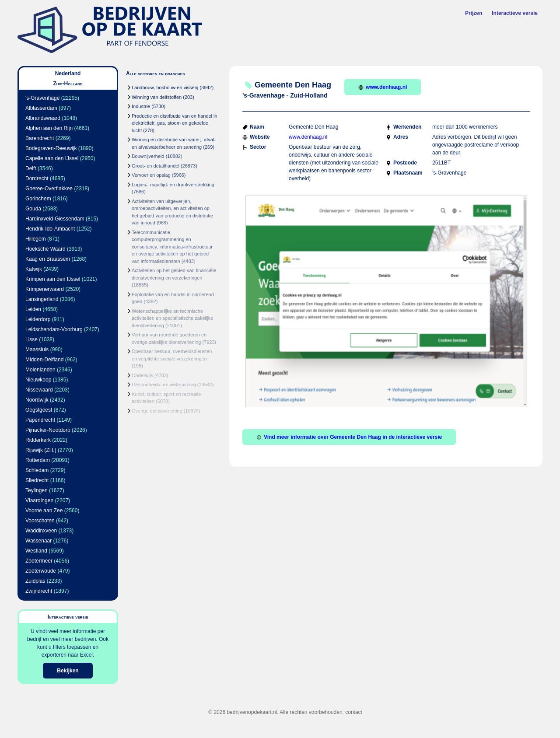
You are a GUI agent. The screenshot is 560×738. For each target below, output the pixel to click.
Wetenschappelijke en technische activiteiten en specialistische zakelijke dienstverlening (172, 318)
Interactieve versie (515, 13)
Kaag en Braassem (48, 259)
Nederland (68, 73)
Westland (36, 551)
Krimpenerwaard (45, 289)
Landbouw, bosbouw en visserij (165, 87)
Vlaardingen (39, 500)
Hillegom (36, 239)
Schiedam (37, 470)
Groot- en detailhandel (156, 166)
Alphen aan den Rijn (49, 128)
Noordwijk (37, 400)
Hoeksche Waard (45, 249)
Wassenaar (38, 541)
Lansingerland (42, 299)
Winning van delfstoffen (157, 97)
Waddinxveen (41, 531)
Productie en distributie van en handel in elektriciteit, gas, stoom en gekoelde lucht (175, 123)
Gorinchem (38, 199)
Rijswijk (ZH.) (41, 450)
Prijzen (474, 13)
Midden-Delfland (44, 360)
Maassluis (37, 350)
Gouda (33, 209)
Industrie (141, 106)
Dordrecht (37, 178)
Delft (31, 168)
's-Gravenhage (42, 98)
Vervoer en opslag (151, 175)
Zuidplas (35, 581)
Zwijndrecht (39, 591)
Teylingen (37, 490)
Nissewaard (39, 390)
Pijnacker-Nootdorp (48, 430)
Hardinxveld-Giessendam (55, 219)
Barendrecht (40, 138)
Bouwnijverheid (148, 156)
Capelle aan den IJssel (52, 158)
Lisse (31, 339)
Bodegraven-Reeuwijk (51, 148)
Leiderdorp (38, 319)
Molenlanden (40, 370)
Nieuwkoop (38, 380)
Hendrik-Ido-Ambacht (50, 229)
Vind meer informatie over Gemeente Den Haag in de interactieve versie (349, 437)
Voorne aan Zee (44, 511)
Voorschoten (40, 521)
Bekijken (68, 671)
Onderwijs (142, 375)
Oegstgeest (39, 410)
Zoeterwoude (41, 571)
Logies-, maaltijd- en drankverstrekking (173, 185)
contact (354, 712)
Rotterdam (38, 460)
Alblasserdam (41, 108)
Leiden (33, 309)
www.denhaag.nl (383, 87)
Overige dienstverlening (157, 411)
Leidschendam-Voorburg (54, 329)
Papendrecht (40, 420)
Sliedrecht (37, 480)
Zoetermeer (39, 561)
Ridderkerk (38, 440)
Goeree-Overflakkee (49, 189)
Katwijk (34, 269)
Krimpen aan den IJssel (53, 279)
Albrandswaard (43, 118)
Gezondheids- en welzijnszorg (164, 385)
